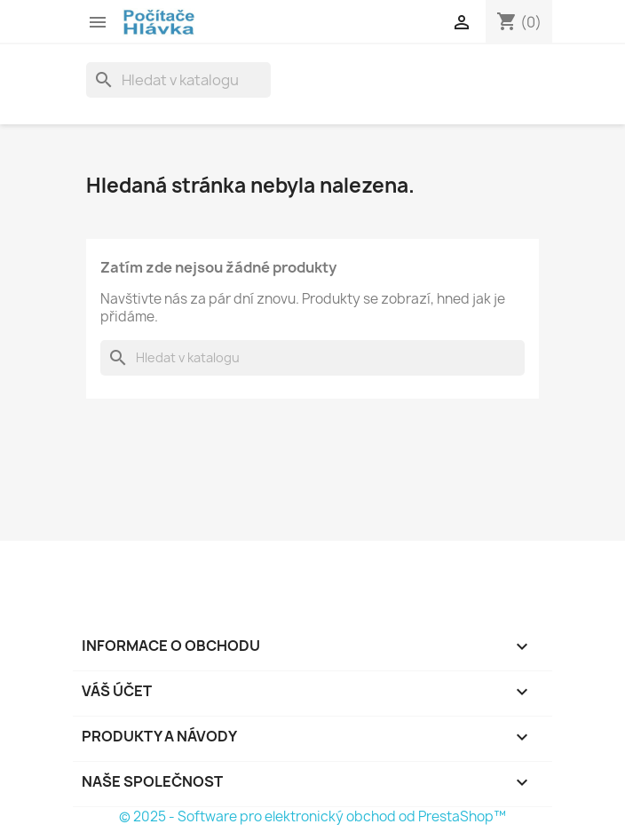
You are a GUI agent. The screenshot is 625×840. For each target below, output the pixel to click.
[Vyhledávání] (178, 80)
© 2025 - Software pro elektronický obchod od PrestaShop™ (312, 816)
